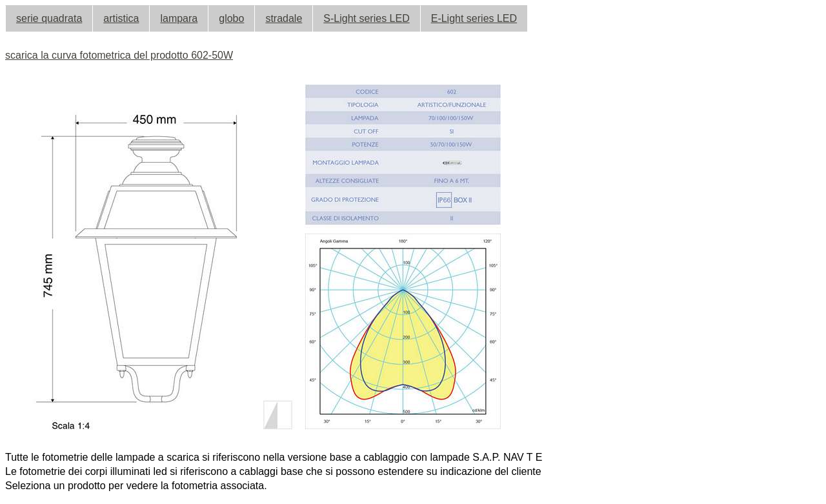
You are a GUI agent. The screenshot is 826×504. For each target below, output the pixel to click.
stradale (284, 18)
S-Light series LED (366, 18)
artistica (121, 18)
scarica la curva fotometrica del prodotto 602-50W (119, 55)
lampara (179, 18)
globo (231, 18)
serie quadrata (49, 18)
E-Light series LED (474, 18)
